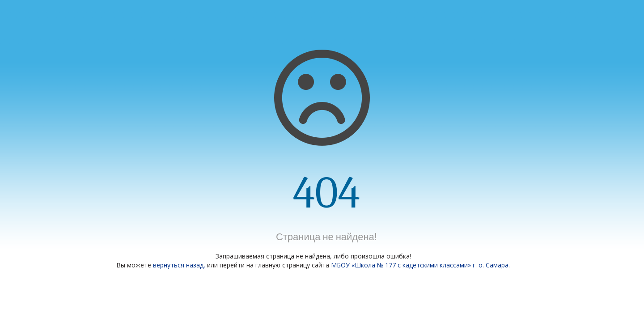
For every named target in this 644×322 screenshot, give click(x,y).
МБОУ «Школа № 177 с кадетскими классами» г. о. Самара (420, 265)
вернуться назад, (179, 265)
